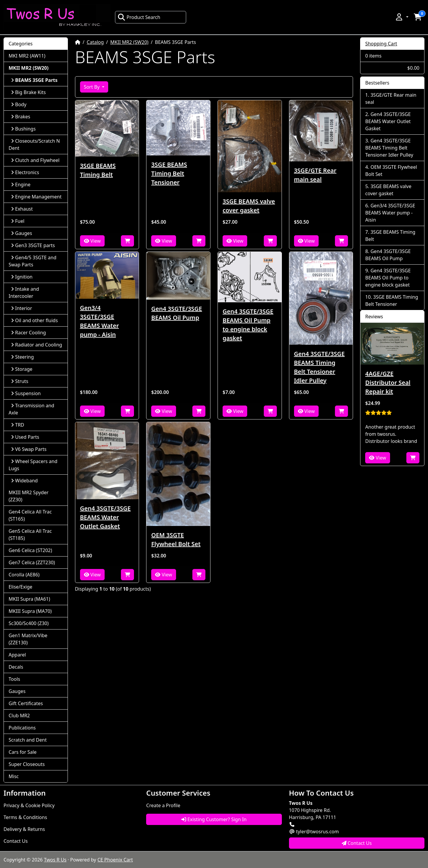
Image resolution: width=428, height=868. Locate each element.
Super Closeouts (27, 764)
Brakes (21, 117)
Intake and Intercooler (24, 292)
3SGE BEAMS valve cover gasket (249, 206)
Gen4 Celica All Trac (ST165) (30, 515)
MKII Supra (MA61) (29, 599)
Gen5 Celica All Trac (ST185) (30, 535)
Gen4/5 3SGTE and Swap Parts (32, 261)
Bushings (23, 129)
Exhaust (22, 209)
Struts (20, 381)
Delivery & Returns (24, 829)
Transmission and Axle (31, 409)
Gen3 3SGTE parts (33, 245)
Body (19, 104)
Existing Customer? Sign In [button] (214, 819)
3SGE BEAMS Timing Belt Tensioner (169, 173)
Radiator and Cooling (36, 345)
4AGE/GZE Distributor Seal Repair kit (388, 383)
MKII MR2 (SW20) (129, 42)
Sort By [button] (92, 87)
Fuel (18, 221)
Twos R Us (55, 860)
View (92, 241)
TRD (18, 425)
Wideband (24, 481)
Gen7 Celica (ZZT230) (32, 562)
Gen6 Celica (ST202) (30, 550)
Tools (14, 679)
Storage (22, 369)
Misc (14, 776)
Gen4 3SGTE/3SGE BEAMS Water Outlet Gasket (105, 517)
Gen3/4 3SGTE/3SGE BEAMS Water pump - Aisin (99, 321)
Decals (16, 667)
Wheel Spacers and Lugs (33, 465)
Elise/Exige (20, 587)
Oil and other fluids (34, 320)
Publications (22, 728)
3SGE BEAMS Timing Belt (98, 170)
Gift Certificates (26, 703)
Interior (21, 308)
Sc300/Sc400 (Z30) (29, 623)
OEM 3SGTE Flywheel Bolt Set (176, 539)
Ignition (22, 277)
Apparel (17, 655)
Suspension (26, 393)
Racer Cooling (28, 333)
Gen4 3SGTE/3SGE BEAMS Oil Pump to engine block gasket (248, 325)
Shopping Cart (381, 44)
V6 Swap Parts (29, 449)
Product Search (139, 17)
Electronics (25, 172)
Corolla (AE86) (24, 575)
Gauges (21, 233)
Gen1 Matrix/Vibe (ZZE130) (28, 639)
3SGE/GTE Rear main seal (315, 175)
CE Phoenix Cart (115, 860)
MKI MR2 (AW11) (27, 56)
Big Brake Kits (28, 92)
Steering (22, 357)
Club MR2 (19, 716)
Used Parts (25, 437)
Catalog (95, 42)
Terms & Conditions (25, 817)
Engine (21, 185)
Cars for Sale (23, 752)
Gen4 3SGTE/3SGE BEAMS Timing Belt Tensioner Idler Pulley (319, 367)
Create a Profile (163, 805)
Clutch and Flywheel (35, 160)
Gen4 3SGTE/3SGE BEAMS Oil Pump (177, 313)
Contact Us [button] (357, 843)
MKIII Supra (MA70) (30, 611)
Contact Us (16, 841)
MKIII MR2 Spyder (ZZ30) (29, 496)
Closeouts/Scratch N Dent (34, 144)
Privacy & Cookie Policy (29, 805)
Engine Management (36, 197)
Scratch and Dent (28, 740)
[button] (402, 17)
